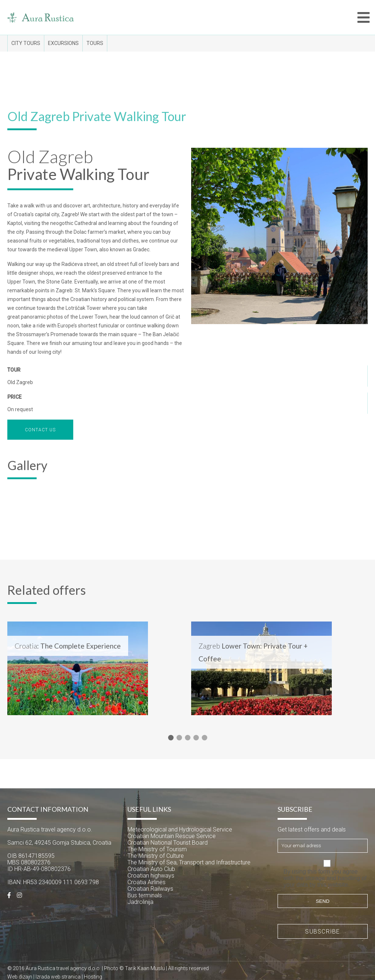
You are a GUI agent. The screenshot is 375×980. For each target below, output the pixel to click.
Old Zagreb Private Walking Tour (97, 116)
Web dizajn (20, 977)
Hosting (93, 977)
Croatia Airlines (146, 882)
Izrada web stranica (58, 977)
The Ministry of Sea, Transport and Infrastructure (189, 862)
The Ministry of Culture (156, 856)
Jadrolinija (140, 902)
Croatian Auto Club (151, 869)
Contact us (40, 430)
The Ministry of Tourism (157, 849)
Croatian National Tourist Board (168, 843)
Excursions (63, 43)
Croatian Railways (150, 889)
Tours (95, 43)
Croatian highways (151, 876)
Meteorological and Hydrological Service (180, 829)
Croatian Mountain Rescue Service (172, 836)
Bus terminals (145, 895)
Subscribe (323, 932)
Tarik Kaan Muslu (145, 968)
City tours (26, 43)
